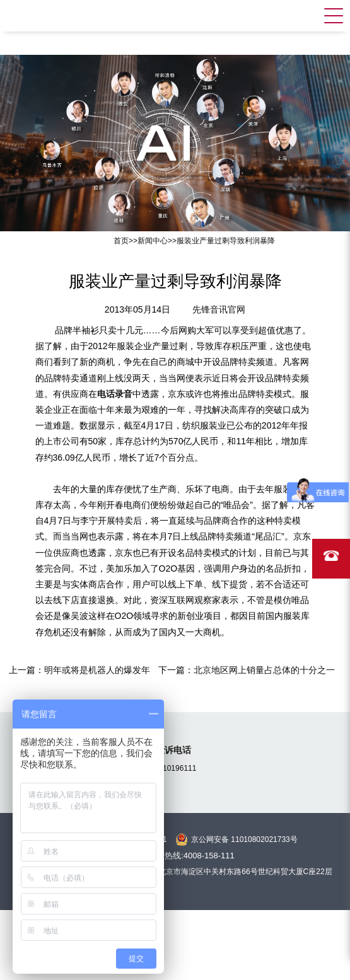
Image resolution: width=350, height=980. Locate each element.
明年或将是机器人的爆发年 (97, 670)
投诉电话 (173, 750)
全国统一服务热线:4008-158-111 (175, 856)
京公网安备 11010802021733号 (244, 839)
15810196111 (173, 768)
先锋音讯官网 (219, 309)
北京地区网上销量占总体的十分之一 (264, 670)
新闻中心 (153, 241)
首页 (121, 241)
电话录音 (115, 394)
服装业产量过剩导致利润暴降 (226, 241)
